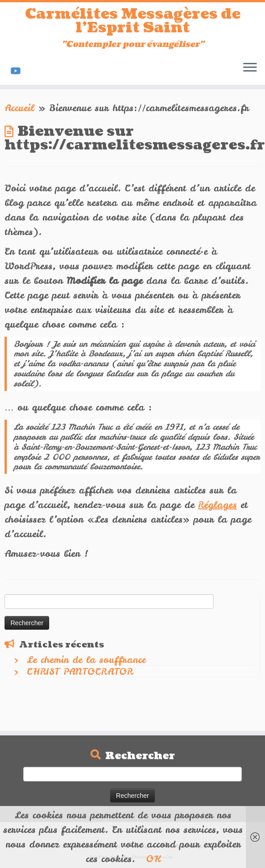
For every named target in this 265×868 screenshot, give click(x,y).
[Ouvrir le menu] (250, 68)
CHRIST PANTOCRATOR (80, 671)
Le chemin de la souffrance (86, 660)
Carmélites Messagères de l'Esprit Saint (133, 21)
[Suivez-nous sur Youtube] (19, 71)
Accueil (19, 108)
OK (153, 859)
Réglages (217, 505)
